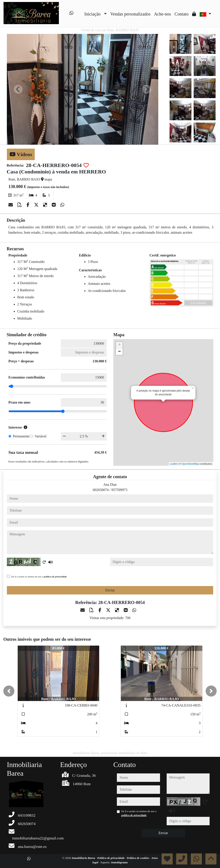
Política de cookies (138, 858)
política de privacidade (55, 577)
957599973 (119, 490)
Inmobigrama (119, 862)
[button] (9, 691)
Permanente (21, 436)
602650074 (101, 490)
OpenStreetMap (190, 464)
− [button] (119, 352)
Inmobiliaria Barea (84, 858)
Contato (182, 14)
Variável (41, 436)
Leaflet (174, 464)
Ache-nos (163, 14)
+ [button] (119, 345)
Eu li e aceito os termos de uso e (39, 577)
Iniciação (92, 14)
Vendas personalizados (130, 14)
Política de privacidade (111, 858)
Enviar (110, 590)
